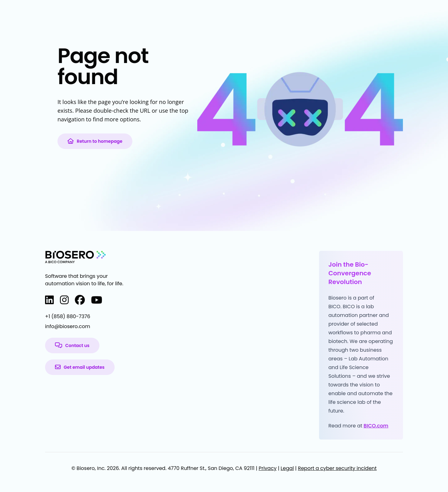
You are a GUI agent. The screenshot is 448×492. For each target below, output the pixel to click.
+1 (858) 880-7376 (68, 316)
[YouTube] (97, 300)
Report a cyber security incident (337, 468)
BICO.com (376, 426)
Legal (287, 468)
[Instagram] (64, 300)
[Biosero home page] (75, 257)
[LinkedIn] (49, 300)
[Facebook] (80, 300)
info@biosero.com (68, 326)
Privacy (267, 468)
